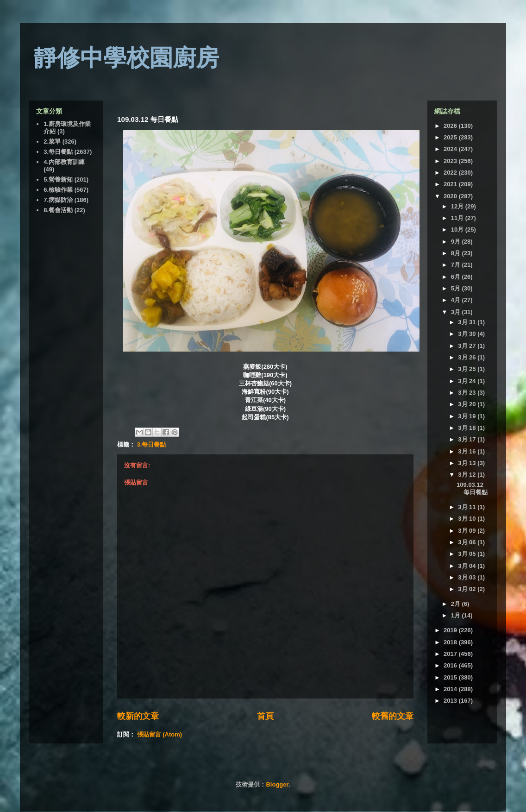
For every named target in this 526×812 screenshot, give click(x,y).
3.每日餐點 (152, 444)
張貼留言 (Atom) (160, 734)
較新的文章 (138, 716)
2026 (451, 126)
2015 (451, 677)
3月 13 (468, 463)
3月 (457, 312)
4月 (457, 300)
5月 (457, 288)
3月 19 (468, 416)
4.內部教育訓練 (64, 162)
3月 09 (468, 531)
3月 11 (468, 507)
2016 (451, 665)
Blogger (277, 784)
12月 (458, 206)
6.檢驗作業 (58, 190)
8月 (457, 253)
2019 (451, 630)
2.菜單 (52, 142)
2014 (451, 689)
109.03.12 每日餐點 (472, 488)
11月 (458, 218)
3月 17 (468, 439)
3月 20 (468, 404)
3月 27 (468, 346)
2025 (451, 137)
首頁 (265, 716)
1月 (457, 615)
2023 (451, 161)
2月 (457, 604)
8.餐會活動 (58, 210)
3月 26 (468, 357)
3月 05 (468, 554)
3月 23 (468, 393)
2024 (451, 149)
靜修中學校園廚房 (126, 58)
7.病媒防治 (58, 200)
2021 (451, 184)
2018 (451, 642)
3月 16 (468, 451)
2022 (451, 173)
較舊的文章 (393, 716)
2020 (451, 196)
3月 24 (468, 381)
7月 (457, 265)
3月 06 (468, 542)
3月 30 (468, 334)
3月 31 (468, 322)
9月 (457, 242)
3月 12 (468, 475)
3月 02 (468, 589)
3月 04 (468, 566)
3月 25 (468, 369)
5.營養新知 (58, 179)
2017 (451, 654)
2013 (451, 701)
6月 (457, 277)
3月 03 (468, 577)
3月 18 (468, 428)
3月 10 (468, 519)
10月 (458, 230)
